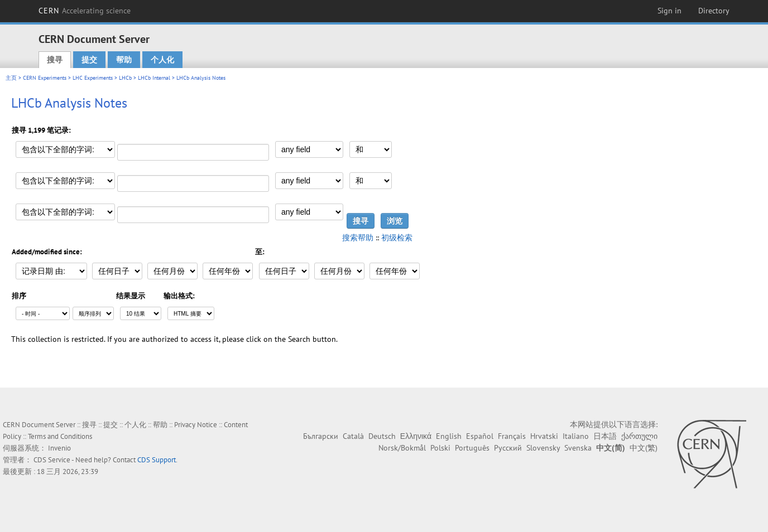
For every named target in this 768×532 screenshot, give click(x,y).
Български (321, 436)
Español (480, 436)
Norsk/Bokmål (402, 448)
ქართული (639, 436)
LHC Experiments (93, 78)
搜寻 (55, 60)
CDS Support (157, 460)
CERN (85, 11)
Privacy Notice (196, 425)
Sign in (669, 11)
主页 (11, 78)
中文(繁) (644, 448)
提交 (89, 60)
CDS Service (52, 460)
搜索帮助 (358, 238)
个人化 (162, 60)
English (449, 436)
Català (353, 436)
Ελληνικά (416, 436)
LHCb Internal (154, 78)
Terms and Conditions (60, 436)
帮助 (124, 60)
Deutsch (382, 436)
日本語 (605, 436)
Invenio (59, 448)
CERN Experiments (45, 78)
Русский (508, 448)
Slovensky (543, 448)
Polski (440, 448)
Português (472, 448)
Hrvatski (544, 436)
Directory (714, 11)
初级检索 (397, 238)
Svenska (578, 448)
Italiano (576, 436)
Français (512, 436)
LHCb (125, 78)
